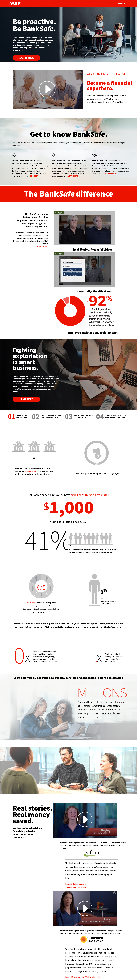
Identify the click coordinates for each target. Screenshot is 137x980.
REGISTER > (35, 176)
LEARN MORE (26, 399)
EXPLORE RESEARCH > (109, 174)
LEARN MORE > (74, 176)
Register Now (124, 4)
